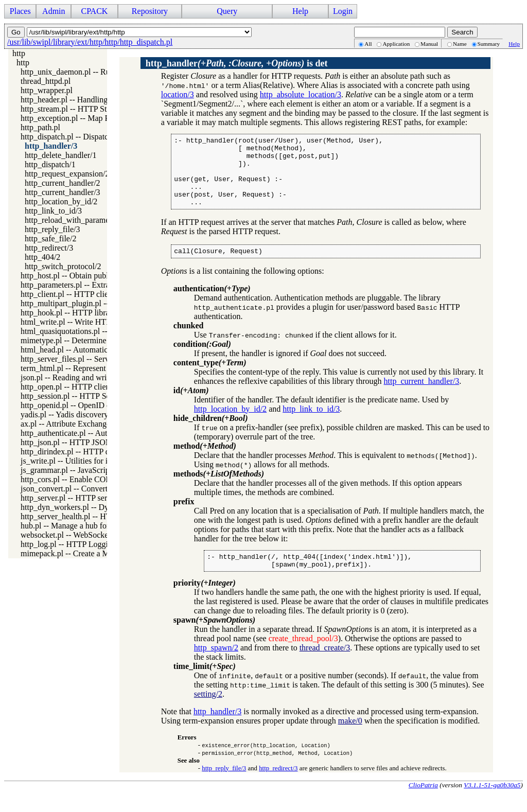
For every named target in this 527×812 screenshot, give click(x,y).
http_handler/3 (51, 146)
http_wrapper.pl (47, 90)
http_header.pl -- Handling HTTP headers (89, 100)
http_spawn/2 (216, 666)
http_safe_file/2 (50, 239)
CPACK (94, 11)
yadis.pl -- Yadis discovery (64, 414)
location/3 (178, 94)
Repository (150, 11)
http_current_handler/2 (63, 183)
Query (227, 11)
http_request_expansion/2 (67, 174)
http (19, 53)
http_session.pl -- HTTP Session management (96, 396)
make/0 (350, 739)
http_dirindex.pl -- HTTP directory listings (91, 452)
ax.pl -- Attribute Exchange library (77, 424)
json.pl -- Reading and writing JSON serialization (102, 377)
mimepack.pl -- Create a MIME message (87, 553)
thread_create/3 (325, 666)
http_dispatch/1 (50, 164)
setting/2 (208, 712)
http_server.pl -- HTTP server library (81, 498)
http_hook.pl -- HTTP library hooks (79, 313)
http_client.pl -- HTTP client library (80, 294)
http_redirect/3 (49, 248)
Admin (54, 11)
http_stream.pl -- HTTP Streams (74, 109)
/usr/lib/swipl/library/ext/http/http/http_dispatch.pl (90, 42)
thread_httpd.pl (46, 81)
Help (300, 11)
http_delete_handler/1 (61, 155)
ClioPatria (423, 804)
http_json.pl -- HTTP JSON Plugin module (91, 442)
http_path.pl (40, 127)
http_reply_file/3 (52, 229)
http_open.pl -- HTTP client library (78, 387)
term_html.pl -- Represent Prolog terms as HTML (103, 368)
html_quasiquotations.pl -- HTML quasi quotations (104, 331)
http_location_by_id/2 (61, 201)
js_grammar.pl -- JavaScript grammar (82, 470)
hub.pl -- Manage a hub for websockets (85, 526)
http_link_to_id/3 (53, 211)
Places (20, 11)
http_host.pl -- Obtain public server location (93, 276)
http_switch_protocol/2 (63, 266)
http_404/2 (42, 257)
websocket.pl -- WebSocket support (79, 535)
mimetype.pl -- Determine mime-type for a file (98, 340)
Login (343, 11)
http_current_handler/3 (63, 192)
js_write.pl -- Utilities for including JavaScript (97, 461)
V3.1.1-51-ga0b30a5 (492, 804)
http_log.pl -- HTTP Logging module (82, 544)
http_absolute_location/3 (301, 94)
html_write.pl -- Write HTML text (77, 322)
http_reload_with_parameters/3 (76, 220)
